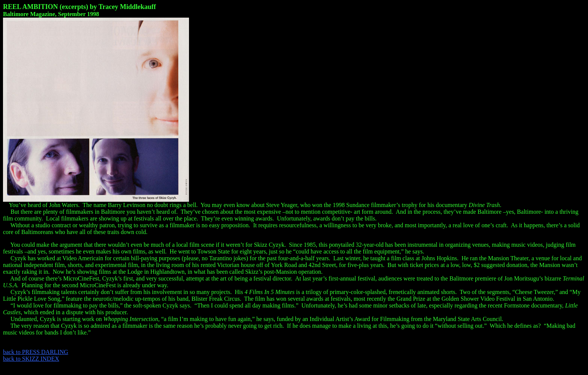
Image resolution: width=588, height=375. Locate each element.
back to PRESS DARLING (36, 352)
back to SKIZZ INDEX (31, 359)
